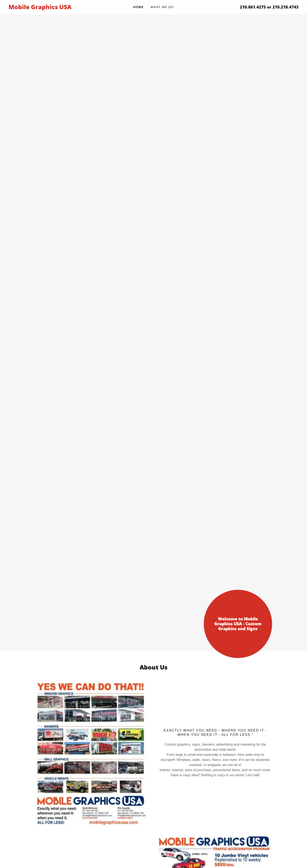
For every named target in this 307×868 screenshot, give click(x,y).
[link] (45, 8)
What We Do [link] (162, 7)
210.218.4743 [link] (285, 7)
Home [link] (138, 7)
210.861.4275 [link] (253, 7)
